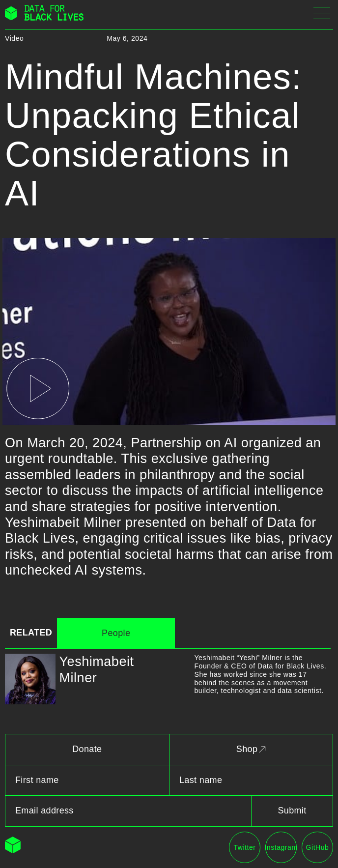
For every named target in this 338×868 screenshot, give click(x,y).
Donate (87, 749)
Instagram (281, 847)
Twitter (244, 847)
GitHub (318, 847)
